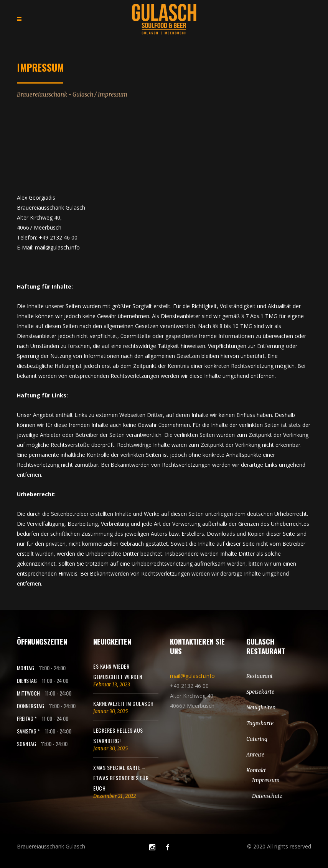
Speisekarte (260, 692)
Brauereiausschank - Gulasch (55, 94)
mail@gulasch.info (192, 676)
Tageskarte (260, 723)
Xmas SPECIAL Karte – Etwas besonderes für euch (121, 778)
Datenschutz (267, 796)
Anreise (255, 755)
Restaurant (260, 676)
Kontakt (256, 770)
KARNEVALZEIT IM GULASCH (124, 703)
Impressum (266, 780)
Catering (257, 739)
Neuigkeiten (261, 707)
